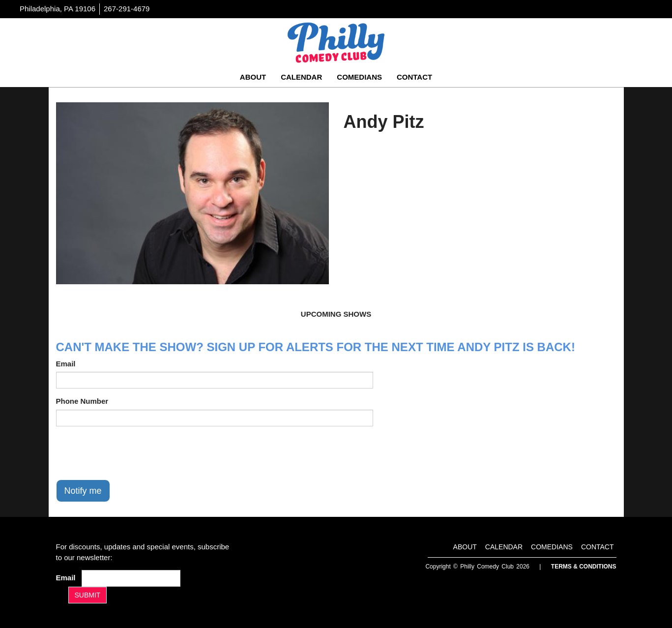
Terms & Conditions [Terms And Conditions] (584, 567)
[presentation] (131, 453)
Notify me (83, 491)
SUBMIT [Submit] (88, 595)
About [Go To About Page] (253, 77)
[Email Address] (131, 578)
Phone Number (82, 401)
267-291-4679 (127, 9)
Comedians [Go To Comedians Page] (359, 77)
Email (66, 364)
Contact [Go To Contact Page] (414, 77)
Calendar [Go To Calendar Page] (301, 77)
